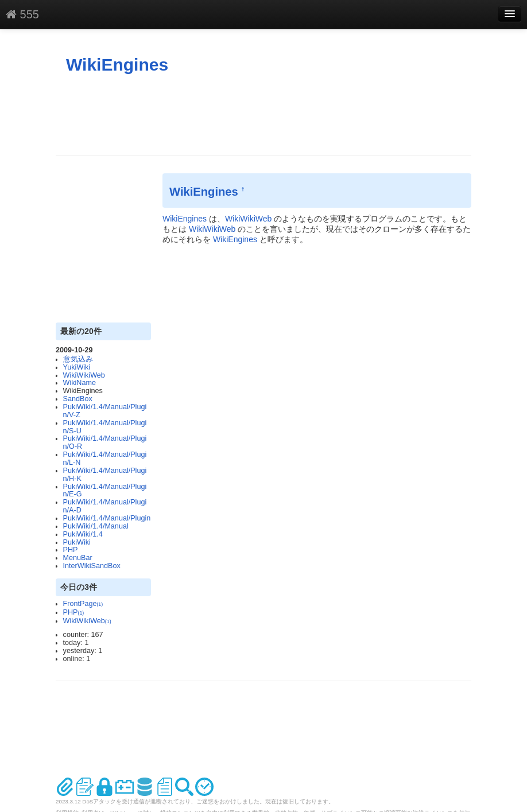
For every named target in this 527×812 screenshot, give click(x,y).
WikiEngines (117, 65)
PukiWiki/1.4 (83, 534)
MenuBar (78, 558)
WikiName (80, 383)
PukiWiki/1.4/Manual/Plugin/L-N (105, 459)
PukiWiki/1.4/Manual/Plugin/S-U (105, 427)
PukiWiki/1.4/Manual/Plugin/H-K (105, 475)
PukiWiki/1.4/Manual (96, 526)
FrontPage (83, 604)
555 (22, 14)
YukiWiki (77, 367)
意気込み (78, 359)
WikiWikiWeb (84, 375)
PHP (71, 550)
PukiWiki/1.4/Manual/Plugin (107, 518)
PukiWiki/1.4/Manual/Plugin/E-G (105, 491)
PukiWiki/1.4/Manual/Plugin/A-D (105, 506)
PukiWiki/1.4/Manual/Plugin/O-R (105, 442)
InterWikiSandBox (92, 566)
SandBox (78, 399)
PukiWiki (77, 542)
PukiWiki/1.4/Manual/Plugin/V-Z (105, 411)
